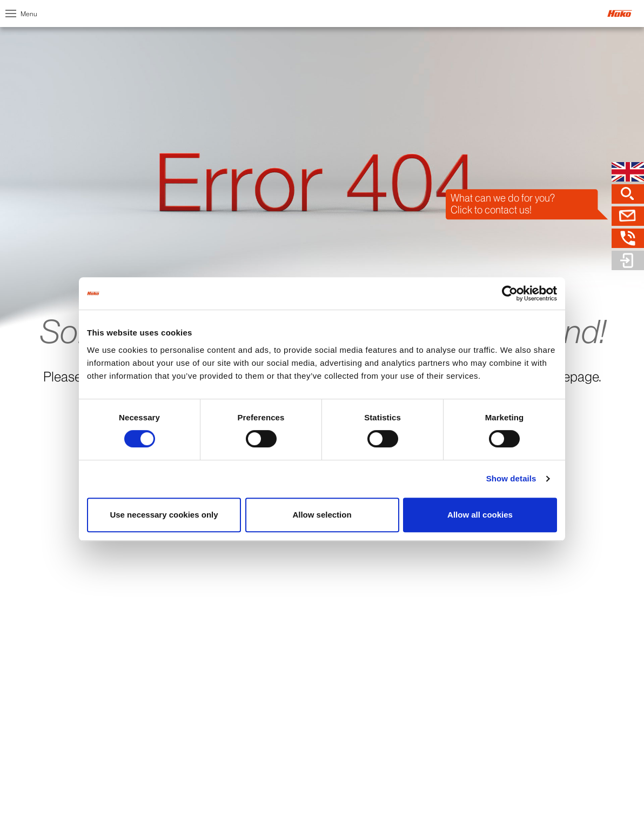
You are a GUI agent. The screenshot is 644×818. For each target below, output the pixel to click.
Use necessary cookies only (164, 515)
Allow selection (322, 515)
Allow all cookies (480, 515)
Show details (511, 478)
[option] (322, 208)
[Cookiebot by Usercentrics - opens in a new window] (510, 293)
